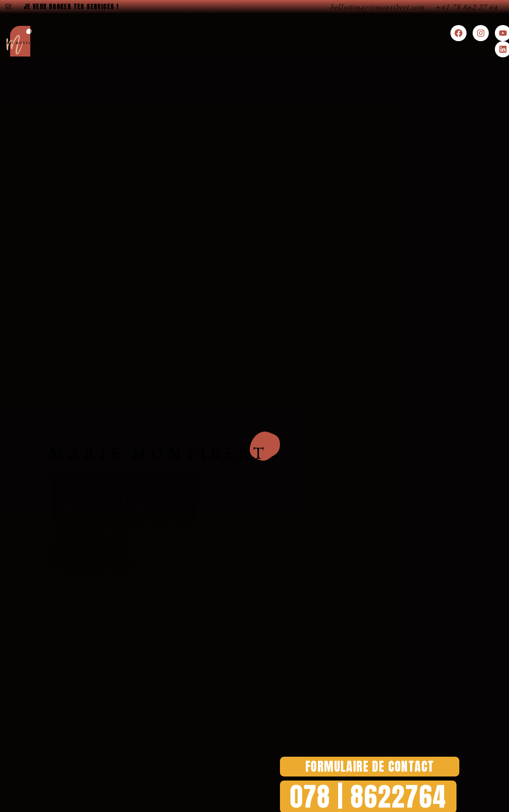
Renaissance (233, 41)
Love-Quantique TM (115, 41)
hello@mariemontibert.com (378, 7)
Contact (413, 41)
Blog (56, 41)
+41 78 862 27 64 (467, 7)
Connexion (182, 41)
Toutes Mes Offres (304, 41)
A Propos (370, 41)
